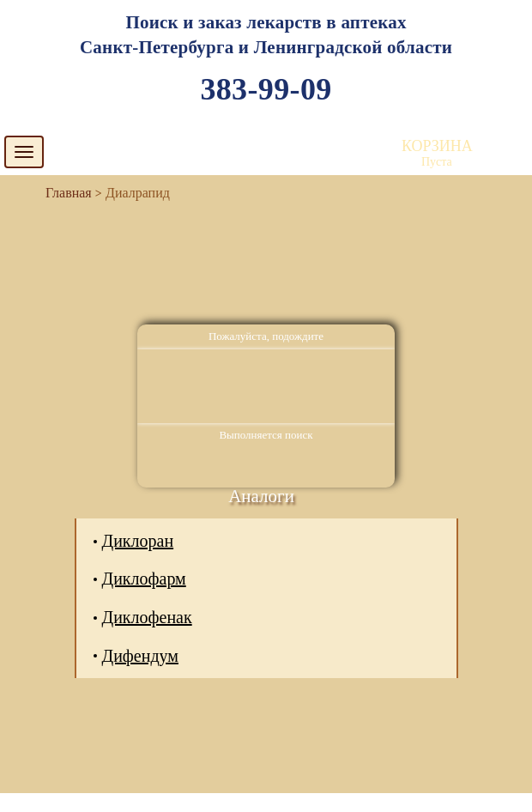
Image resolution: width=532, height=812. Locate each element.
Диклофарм (144, 579)
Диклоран (138, 541)
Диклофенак (147, 617)
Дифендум (140, 656)
